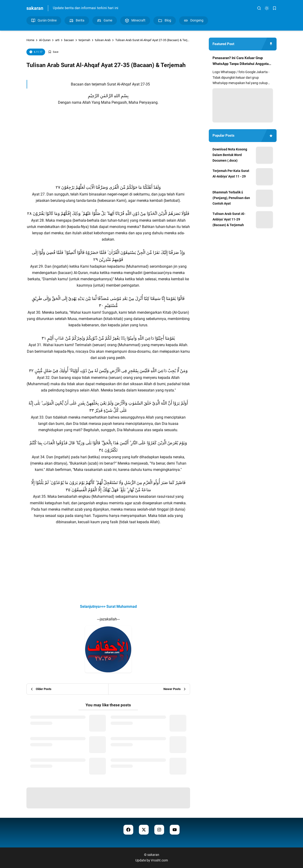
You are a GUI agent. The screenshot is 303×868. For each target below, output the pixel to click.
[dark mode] (267, 8)
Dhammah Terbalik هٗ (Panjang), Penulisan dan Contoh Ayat (231, 198)
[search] (259, 8)
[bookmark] (274, 8)
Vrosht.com (159, 860)
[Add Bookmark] (53, 52)
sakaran (35, 8)
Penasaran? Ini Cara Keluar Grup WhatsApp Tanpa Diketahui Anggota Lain (241, 61)
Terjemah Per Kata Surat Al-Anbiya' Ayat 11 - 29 (231, 174)
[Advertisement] (108, 151)
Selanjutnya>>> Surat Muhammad (108, 607)
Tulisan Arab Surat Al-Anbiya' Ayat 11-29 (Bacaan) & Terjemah (229, 219)
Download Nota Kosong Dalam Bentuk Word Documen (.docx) (230, 155)
